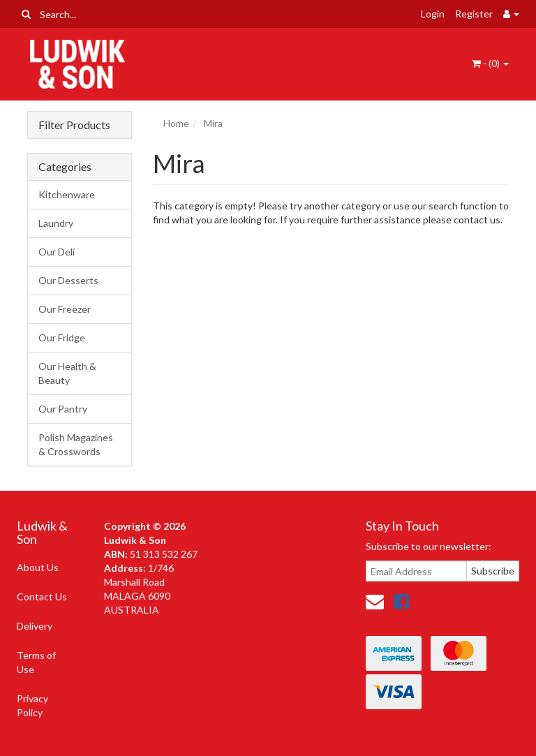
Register (474, 14)
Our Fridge (62, 338)
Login (433, 14)
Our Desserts (68, 280)
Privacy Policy (32, 705)
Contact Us (42, 596)
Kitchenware (67, 194)
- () (490, 63)
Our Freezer (65, 309)
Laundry (56, 223)
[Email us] (375, 601)
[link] (401, 601)
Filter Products (74, 125)
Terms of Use (36, 662)
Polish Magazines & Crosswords (76, 444)
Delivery (35, 626)
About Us (38, 567)
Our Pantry (63, 409)
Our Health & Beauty (67, 373)
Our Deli (57, 252)
